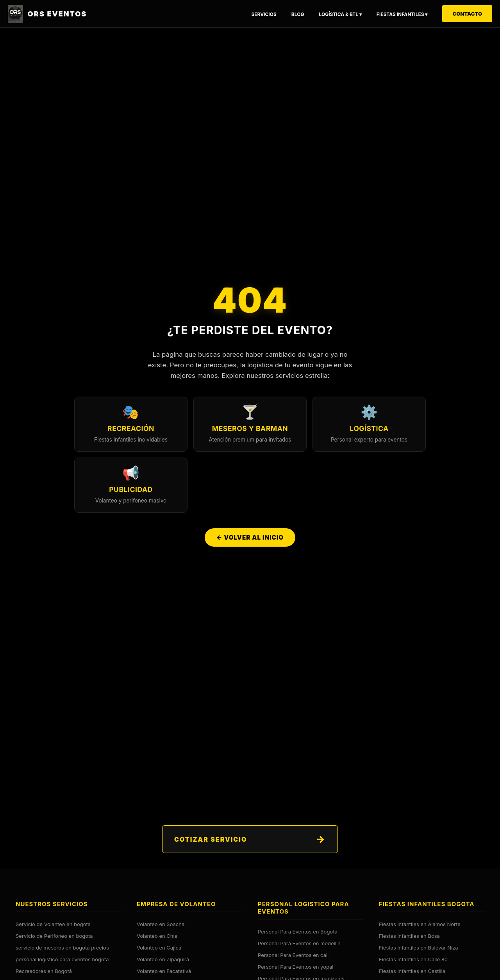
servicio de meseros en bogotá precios (62, 948)
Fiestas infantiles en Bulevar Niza (419, 948)
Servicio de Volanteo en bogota (53, 924)
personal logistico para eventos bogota (62, 959)
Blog (298, 14)
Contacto (467, 14)
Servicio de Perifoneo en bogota (54, 936)
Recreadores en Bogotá (44, 971)
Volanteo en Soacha (161, 924)
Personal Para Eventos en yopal (296, 967)
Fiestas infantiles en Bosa (409, 936)
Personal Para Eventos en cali (293, 955)
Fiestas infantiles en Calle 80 (413, 959)
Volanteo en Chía (157, 936)
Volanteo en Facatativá (164, 971)
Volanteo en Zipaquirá (163, 959)
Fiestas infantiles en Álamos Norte (420, 924)
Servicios (264, 14)
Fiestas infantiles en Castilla (412, 971)
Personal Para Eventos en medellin (299, 943)
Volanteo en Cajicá (159, 948)
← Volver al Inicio (250, 539)
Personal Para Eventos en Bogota (298, 932)
